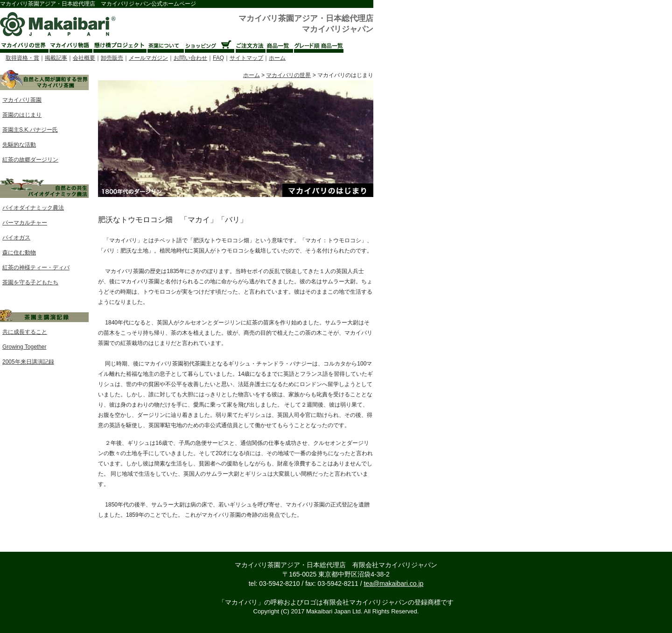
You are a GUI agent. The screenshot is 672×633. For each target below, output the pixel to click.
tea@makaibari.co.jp (393, 584)
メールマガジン (148, 58)
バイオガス (16, 238)
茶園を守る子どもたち (30, 282)
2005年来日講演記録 (28, 362)
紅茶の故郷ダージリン (30, 160)
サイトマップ (246, 58)
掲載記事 (56, 58)
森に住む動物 (19, 253)
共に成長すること (25, 332)
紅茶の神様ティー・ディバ (36, 267)
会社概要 (84, 58)
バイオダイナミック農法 (33, 208)
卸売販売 (112, 58)
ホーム (277, 58)
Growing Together (24, 347)
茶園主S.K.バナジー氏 (30, 130)
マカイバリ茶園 (22, 100)
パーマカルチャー (25, 223)
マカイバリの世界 (288, 75)
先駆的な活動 (19, 145)
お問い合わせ (190, 58)
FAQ (218, 58)
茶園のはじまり (22, 115)
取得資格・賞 (22, 58)
